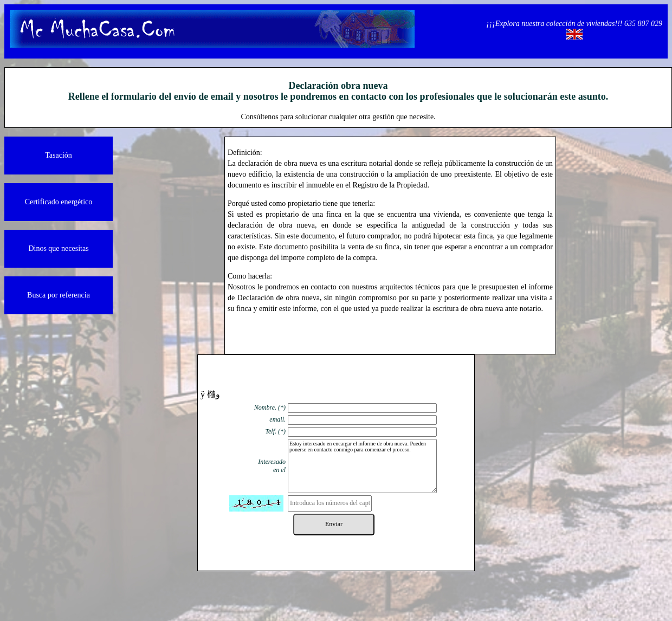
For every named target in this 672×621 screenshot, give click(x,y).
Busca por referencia (59, 295)
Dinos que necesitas (58, 248)
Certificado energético (59, 202)
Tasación (59, 155)
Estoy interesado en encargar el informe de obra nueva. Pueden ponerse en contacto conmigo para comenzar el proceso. (362, 466)
